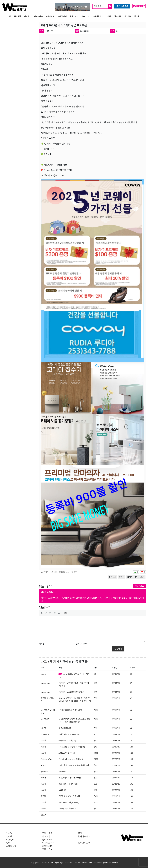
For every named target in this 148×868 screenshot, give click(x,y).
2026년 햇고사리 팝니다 (68, 808)
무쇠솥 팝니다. (64, 771)
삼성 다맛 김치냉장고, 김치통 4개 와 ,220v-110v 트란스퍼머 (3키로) (74, 720)
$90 (96, 698)
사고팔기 (28, 16)
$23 (96, 765)
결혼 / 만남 (74, 16)
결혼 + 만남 (47, 849)
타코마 (43, 740)
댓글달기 (118, 649)
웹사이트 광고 (84, 836)
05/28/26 (116, 734)
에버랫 (43, 728)
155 (131, 765)
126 (131, 790)
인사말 (9, 833)
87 (131, 698)
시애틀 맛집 (11, 846)
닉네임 (42, 644)
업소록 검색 (103, 6)
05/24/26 (116, 765)
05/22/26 (116, 778)
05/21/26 (116, 808)
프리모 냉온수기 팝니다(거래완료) (72, 747)
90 (131, 710)
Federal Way (46, 759)
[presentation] (42, 613)
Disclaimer (98, 862)
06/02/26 (116, 698)
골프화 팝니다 (64, 790)
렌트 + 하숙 (47, 839)
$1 (95, 674)
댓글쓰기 (139, 586)
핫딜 (109, 16)
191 (131, 784)
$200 (96, 759)
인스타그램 (84, 843)
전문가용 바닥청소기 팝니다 (69, 796)
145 (131, 759)
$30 (96, 778)
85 (131, 728)
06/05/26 (116, 674)
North (43, 808)
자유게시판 (50, 16)
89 (131, 719)
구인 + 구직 (47, 833)
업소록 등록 (122, 6)
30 (131, 674)
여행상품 (117, 16)
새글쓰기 (140, 577)
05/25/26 (116, 759)
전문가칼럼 (97, 16)
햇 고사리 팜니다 (65, 728)
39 (131, 692)
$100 (96, 710)
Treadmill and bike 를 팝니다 (71, 759)
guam (43, 674)
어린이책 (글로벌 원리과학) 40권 (71, 692)
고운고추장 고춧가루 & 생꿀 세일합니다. (74, 765)
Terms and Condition (84, 862)
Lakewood (45, 683)
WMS (116, 862)
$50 (96, 728)
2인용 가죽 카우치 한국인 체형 (70, 710)
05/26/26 (116, 740)
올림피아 (44, 771)
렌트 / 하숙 (38, 16)
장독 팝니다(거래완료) (67, 740)
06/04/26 (116, 683)
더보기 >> (45, 815)
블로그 (84, 16)
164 (131, 778)
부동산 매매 (62, 16)
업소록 (137, 16)
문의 (80, 833)
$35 (96, 683)
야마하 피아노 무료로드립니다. (70, 734)
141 (131, 734)
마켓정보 (127, 16)
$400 (96, 771)
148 (131, 796)
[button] (42, 613)
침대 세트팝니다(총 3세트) (69, 802)
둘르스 (43, 765)
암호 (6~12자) (82, 644)
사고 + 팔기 (48, 661)
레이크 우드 (45, 719)
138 (131, 808)
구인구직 (17, 16)
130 (131, 753)
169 (131, 802)
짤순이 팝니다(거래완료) (68, 784)
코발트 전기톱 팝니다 (67, 753)
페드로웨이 (45, 734)
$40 (96, 747)
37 (131, 683)
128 (131, 747)
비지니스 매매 (48, 843)
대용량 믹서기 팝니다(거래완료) (71, 778)
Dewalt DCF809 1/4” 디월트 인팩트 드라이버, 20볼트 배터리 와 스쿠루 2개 (75, 701)
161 (131, 740)
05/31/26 (116, 728)
